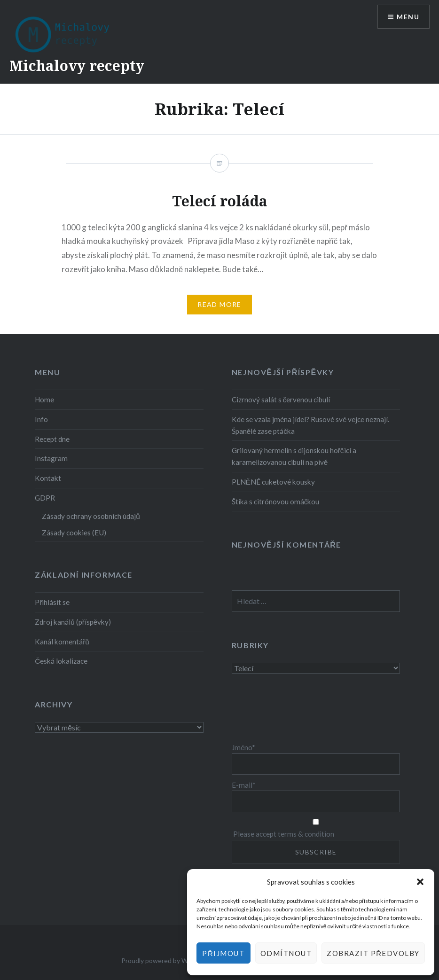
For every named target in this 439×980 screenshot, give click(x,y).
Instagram (51, 458)
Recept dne (52, 439)
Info (41, 419)
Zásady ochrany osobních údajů (91, 516)
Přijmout (223, 953)
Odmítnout (286, 953)
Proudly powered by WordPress (168, 960)
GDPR (45, 498)
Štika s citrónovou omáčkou (276, 502)
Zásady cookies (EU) (74, 533)
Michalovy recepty (77, 66)
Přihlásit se (52, 602)
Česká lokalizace (61, 661)
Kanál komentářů (62, 642)
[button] (420, 882)
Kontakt (48, 478)
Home (44, 400)
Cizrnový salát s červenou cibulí (281, 400)
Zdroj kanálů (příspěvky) (73, 622)
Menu (408, 17)
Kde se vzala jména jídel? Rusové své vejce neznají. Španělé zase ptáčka (310, 425)
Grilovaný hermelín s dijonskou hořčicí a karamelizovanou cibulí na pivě (294, 456)
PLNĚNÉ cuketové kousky (273, 482)
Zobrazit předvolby (373, 953)
